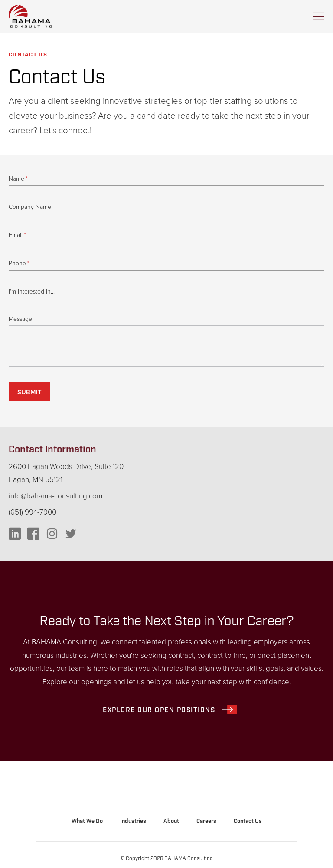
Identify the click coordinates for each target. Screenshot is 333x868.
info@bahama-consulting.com (55, 496)
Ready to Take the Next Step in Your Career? (167, 621)
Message (20, 319)
